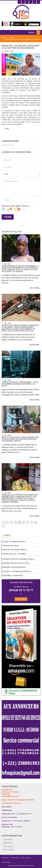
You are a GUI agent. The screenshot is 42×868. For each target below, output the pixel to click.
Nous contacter (21, 599)
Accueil (4, 37)
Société (12, 37)
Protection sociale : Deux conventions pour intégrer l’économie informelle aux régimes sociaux (20, 439)
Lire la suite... (35, 288)
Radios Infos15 (8, 843)
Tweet (7, 129)
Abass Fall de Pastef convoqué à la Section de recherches (22, 40)
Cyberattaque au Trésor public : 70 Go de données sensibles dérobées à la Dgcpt (20, 384)
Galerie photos (8, 839)
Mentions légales (9, 850)
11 (36, 522)
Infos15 (32, 866)
